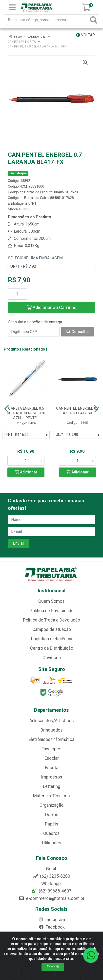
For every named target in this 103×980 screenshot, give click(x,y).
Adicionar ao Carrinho (52, 307)
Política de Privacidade (52, 611)
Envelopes (51, 749)
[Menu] (12, 7)
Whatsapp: (51, 884)
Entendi (53, 967)
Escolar (52, 758)
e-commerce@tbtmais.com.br (52, 898)
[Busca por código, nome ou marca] (46, 20)
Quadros (51, 833)
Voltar (85, 35)
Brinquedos (52, 730)
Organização (51, 805)
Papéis (52, 824)
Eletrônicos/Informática (51, 739)
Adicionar (26, 472)
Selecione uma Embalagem (35, 258)
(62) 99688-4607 (51, 891)
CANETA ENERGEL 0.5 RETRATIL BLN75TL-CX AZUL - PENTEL (26, 413)
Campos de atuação (52, 629)
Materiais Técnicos (51, 796)
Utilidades (52, 843)
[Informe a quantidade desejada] (18, 294)
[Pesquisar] (94, 20)
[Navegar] (7, 409)
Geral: (51, 869)
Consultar (78, 332)
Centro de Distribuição (52, 648)
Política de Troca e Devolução (51, 620)
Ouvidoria (52, 658)
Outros (52, 815)
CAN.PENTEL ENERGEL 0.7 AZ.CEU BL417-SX (77, 411)
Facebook (52, 927)
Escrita (52, 768)
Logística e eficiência (52, 639)
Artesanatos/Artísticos (52, 721)
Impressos (52, 777)
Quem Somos (51, 601)
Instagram (52, 920)
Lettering (52, 786)
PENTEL (25, 209)
